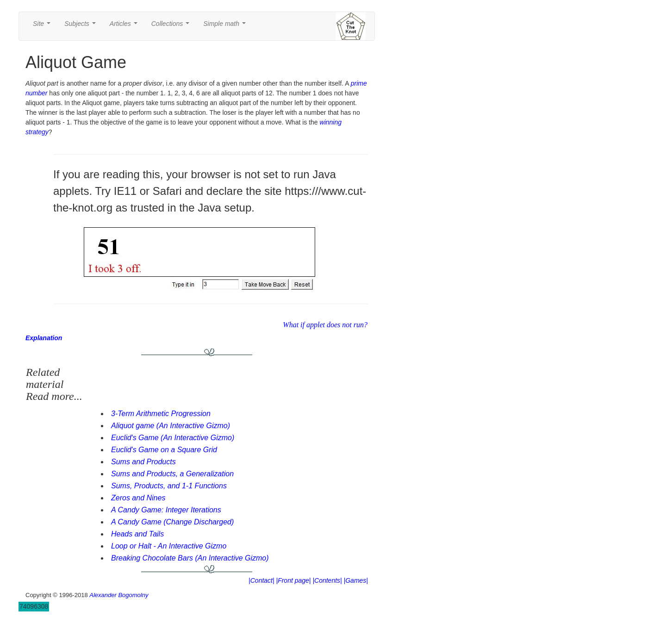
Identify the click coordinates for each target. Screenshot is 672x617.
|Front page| (294, 580)
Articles (125, 26)
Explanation (44, 338)
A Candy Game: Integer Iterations (166, 510)
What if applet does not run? (325, 325)
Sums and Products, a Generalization (172, 474)
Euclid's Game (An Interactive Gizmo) (173, 438)
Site (44, 26)
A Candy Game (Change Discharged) (172, 522)
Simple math (226, 26)
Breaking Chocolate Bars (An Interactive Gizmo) (190, 558)
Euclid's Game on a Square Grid (164, 450)
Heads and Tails (137, 534)
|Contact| (261, 580)
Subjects (82, 26)
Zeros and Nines (138, 498)
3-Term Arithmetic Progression (161, 414)
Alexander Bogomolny (119, 595)
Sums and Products (143, 462)
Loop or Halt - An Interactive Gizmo (169, 546)
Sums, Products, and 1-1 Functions (169, 486)
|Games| (356, 580)
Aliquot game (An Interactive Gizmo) (171, 426)
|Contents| (327, 580)
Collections (172, 26)
